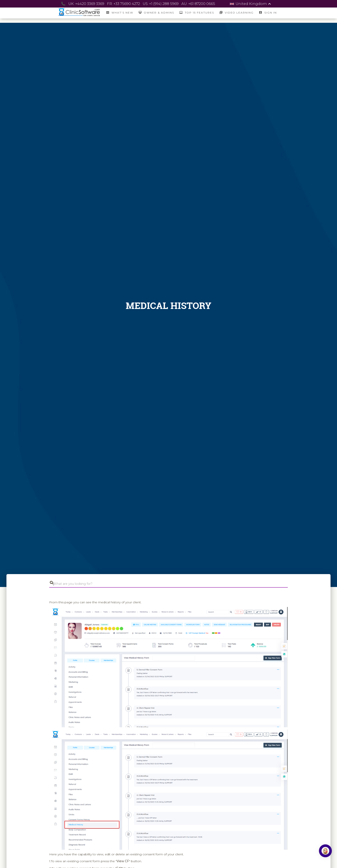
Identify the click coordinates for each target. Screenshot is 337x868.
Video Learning (236, 12)
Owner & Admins (156, 12)
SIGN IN (268, 12)
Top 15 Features (197, 12)
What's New (119, 12)
